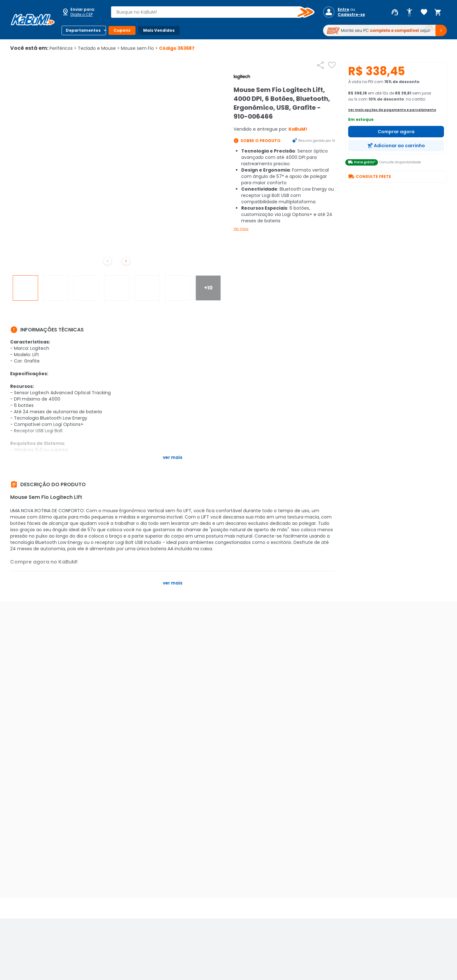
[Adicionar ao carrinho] (396, 146)
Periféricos (63, 48)
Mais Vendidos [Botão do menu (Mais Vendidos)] (159, 30)
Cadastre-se (351, 15)
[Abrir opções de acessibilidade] (409, 12)
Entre (343, 10)
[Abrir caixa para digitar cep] (82, 12)
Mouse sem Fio (139, 48)
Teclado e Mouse (99, 48)
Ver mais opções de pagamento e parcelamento (392, 110)
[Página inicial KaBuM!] (33, 20)
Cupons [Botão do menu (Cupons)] (122, 30)
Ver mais (241, 229)
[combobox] (208, 12)
